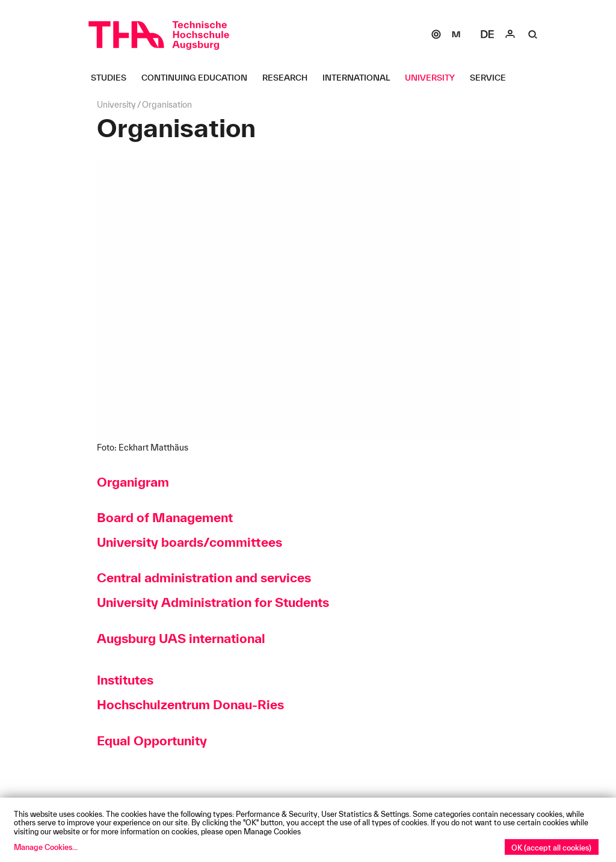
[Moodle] (456, 34)
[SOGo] (436, 34)
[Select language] (487, 34)
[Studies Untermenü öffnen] (113, 78)
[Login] (510, 34)
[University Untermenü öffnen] (434, 78)
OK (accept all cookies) (551, 848)
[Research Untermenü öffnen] (289, 78)
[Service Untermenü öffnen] (492, 78)
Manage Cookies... (46, 847)
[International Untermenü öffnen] (361, 78)
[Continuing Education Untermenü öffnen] (199, 78)
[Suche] (533, 34)
